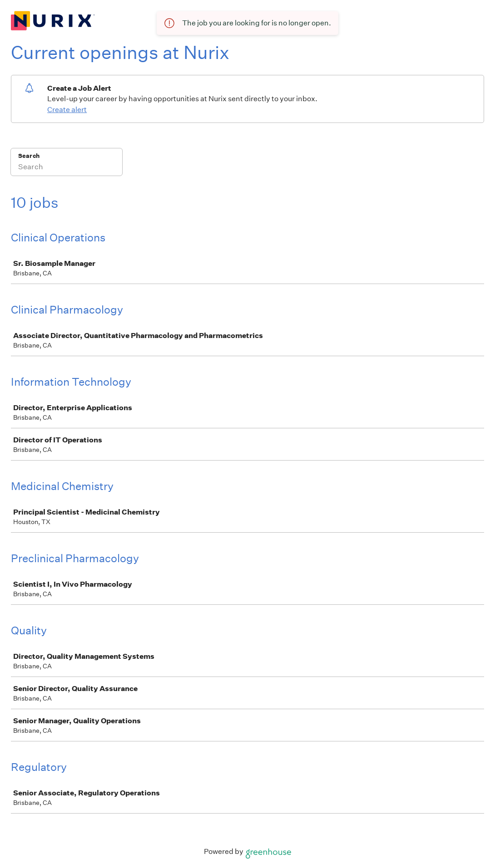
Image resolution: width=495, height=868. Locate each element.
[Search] (67, 168)
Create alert (67, 110)
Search (29, 156)
